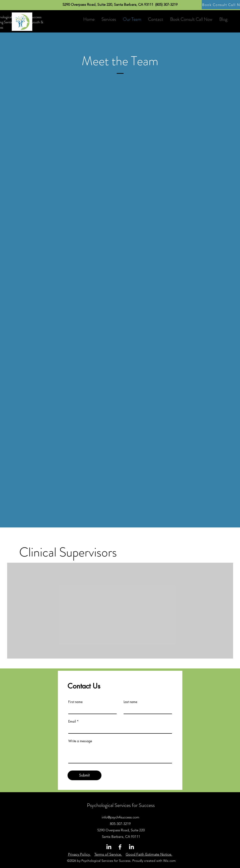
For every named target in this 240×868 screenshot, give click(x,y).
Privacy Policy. (79, 854)
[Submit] (84, 775)
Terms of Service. (108, 854)
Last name (130, 702)
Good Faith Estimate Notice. (149, 854)
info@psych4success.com (120, 817)
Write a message (80, 741)
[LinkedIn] (109, 847)
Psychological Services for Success (121, 805)
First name (75, 702)
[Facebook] (120, 847)
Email (72, 721)
